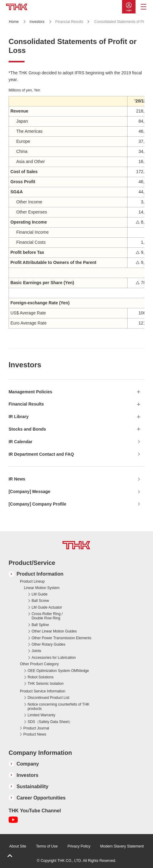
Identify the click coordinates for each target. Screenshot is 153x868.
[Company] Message (29, 491)
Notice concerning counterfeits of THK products (59, 707)
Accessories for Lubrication (54, 658)
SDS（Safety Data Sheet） (50, 722)
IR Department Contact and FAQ (41, 454)
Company (28, 764)
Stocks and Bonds (27, 429)
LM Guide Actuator (47, 607)
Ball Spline (40, 625)
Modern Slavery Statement (122, 846)
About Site (18, 846)
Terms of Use (47, 846)
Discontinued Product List (48, 698)
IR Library (19, 417)
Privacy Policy (79, 846)
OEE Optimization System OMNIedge (58, 671)
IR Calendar (21, 442)
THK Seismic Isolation (46, 684)
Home (14, 22)
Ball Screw (40, 601)
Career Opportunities (41, 798)
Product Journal (36, 728)
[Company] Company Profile (37, 504)
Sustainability (33, 786)
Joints (36, 651)
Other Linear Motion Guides (54, 631)
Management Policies (30, 392)
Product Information (40, 574)
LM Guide (40, 594)
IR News (17, 479)
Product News (35, 734)
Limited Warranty (41, 715)
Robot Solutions (41, 677)
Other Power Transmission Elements (61, 638)
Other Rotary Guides (48, 644)
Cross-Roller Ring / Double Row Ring (47, 616)
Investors (37, 22)
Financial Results (26, 404)
